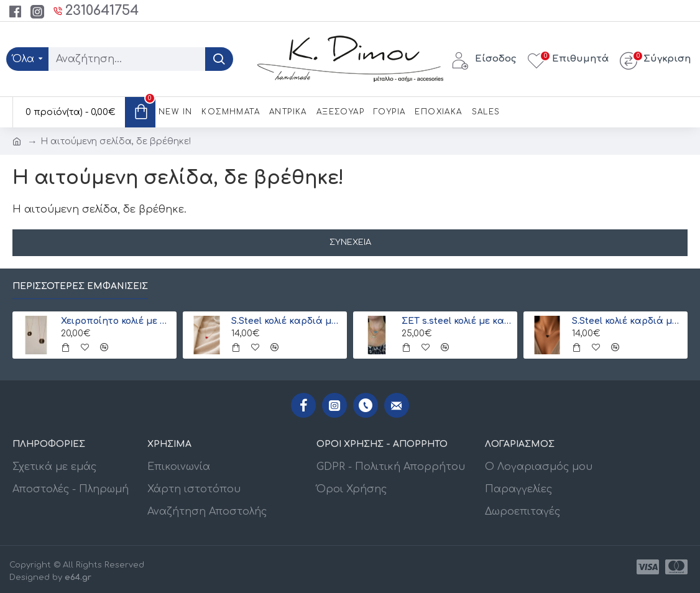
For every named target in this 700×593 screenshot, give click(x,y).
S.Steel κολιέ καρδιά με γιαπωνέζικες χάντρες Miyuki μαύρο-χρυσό (628, 321)
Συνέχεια (350, 242)
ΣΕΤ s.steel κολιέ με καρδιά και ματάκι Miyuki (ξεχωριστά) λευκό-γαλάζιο (458, 321)
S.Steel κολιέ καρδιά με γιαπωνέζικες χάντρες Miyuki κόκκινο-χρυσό (287, 321)
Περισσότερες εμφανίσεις (80, 286)
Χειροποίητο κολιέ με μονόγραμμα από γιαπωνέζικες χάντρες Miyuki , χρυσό (117, 321)
